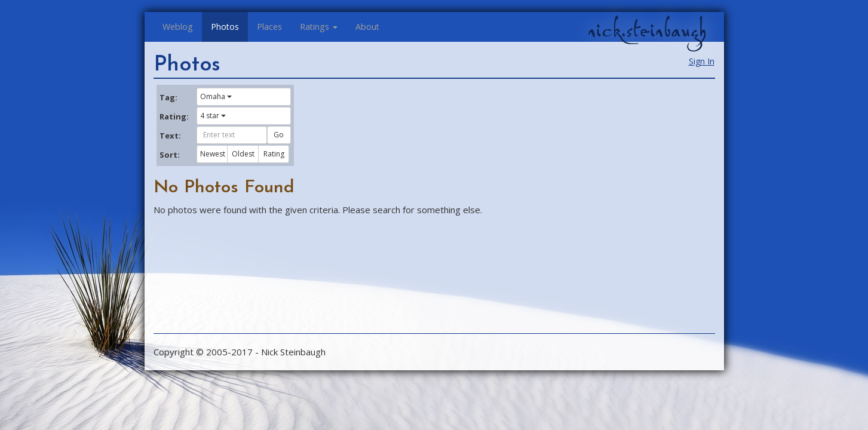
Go (279, 135)
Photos (225, 27)
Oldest (243, 154)
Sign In (702, 61)
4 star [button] (213, 116)
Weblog (178, 27)
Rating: (174, 116)
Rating (274, 154)
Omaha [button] (216, 96)
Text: (170, 136)
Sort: (170, 155)
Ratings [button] (319, 27)
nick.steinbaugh (647, 30)
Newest (213, 154)
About (367, 27)
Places (269, 27)
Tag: (168, 97)
